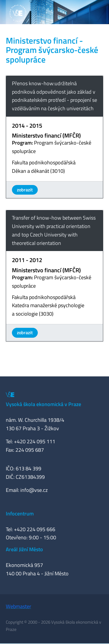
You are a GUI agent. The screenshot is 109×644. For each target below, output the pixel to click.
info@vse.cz (34, 490)
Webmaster (18, 606)
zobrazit (25, 190)
